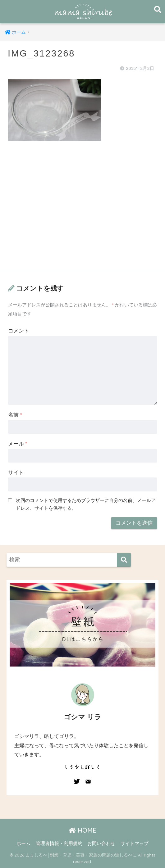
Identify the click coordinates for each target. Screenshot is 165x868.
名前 (15, 415)
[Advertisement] (82, 212)
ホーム (23, 843)
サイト (16, 473)
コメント (19, 331)
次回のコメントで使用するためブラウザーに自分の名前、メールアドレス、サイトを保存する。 (86, 504)
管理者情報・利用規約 (59, 843)
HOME (82, 830)
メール (18, 444)
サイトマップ (135, 843)
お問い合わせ (101, 843)
